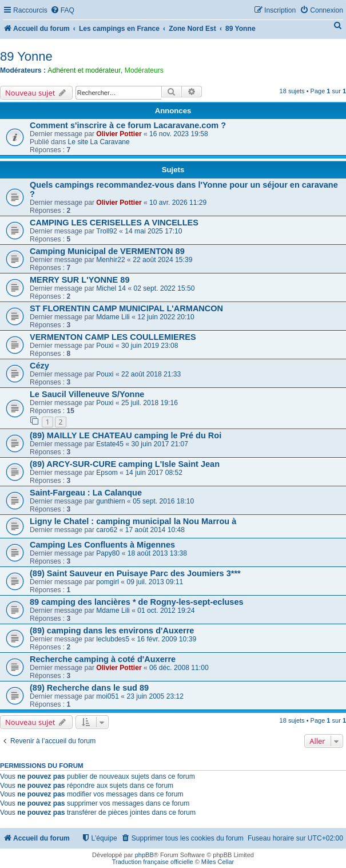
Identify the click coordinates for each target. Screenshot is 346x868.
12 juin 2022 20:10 (166, 317)
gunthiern (110, 501)
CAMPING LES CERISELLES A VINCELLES (114, 223)
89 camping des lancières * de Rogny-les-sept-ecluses (137, 602)
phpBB (144, 855)
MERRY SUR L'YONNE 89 (79, 280)
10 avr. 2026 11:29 (178, 203)
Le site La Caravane (99, 142)
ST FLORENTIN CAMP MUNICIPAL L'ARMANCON (126, 308)
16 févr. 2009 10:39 (167, 639)
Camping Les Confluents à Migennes (102, 545)
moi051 (108, 696)
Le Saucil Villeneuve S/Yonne (87, 394)
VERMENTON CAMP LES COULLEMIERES (113, 337)
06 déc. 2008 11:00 (179, 668)
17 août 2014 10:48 (155, 530)
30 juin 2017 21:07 (160, 444)
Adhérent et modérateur (84, 70)
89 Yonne (26, 56)
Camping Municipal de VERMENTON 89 (107, 251)
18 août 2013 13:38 (157, 553)
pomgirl (108, 582)
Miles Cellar (218, 862)
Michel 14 (111, 288)
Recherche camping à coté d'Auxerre (103, 659)
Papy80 (108, 553)
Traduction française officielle (153, 862)
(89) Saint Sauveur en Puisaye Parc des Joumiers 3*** (135, 573)
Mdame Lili (113, 317)
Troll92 (107, 231)
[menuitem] (62, 11)
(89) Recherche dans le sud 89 (89, 688)
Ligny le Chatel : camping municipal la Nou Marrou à (133, 521)
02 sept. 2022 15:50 (164, 288)
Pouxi (105, 346)
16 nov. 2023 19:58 (179, 134)
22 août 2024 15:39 (162, 260)
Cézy (39, 366)
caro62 (107, 530)
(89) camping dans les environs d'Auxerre (112, 631)
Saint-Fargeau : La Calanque (86, 493)
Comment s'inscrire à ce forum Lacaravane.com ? (128, 125)
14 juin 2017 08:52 (154, 473)
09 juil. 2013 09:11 (155, 582)
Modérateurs (144, 70)
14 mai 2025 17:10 (153, 231)
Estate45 (110, 444)
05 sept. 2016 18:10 (163, 501)
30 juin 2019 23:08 (150, 346)
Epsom (107, 473)
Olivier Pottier (119, 134)
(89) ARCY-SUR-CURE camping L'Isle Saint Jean (125, 464)
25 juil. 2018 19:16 (150, 403)
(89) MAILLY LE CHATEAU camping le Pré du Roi (126, 435)
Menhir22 (110, 260)
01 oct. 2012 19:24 (166, 611)
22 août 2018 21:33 (151, 374)
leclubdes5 (113, 639)
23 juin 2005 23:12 (155, 696)
